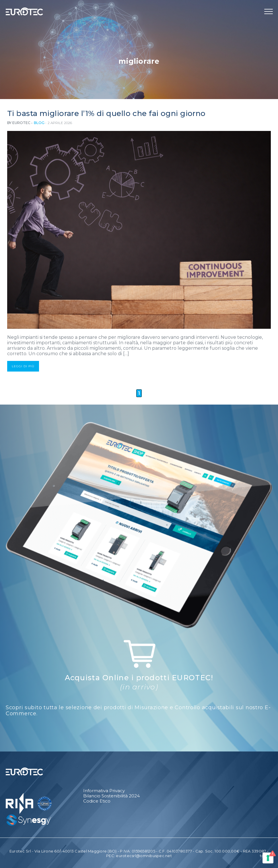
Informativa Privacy (104, 791)
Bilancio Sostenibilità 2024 (111, 796)
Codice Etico (97, 801)
